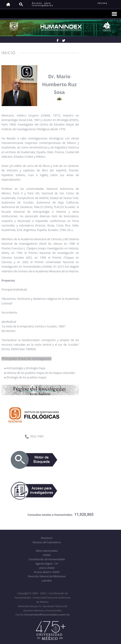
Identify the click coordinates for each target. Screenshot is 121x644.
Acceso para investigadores (43, 4)
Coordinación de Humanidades (47, 559)
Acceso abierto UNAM (47, 572)
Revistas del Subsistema (47, 542)
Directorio (47, 538)
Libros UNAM (47, 568)
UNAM (47, 555)
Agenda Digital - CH (47, 564)
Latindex (47, 581)
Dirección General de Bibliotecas (46, 576)
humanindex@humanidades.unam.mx (47, 615)
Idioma (107, 3)
